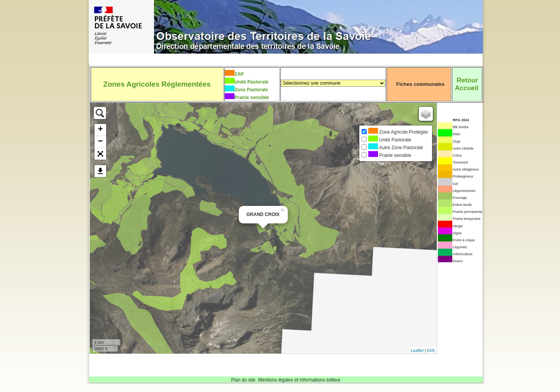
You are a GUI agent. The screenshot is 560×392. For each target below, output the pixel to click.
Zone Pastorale (251, 90)
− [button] (100, 142)
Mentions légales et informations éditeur (299, 380)
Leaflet (417, 350)
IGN (431, 350)
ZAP (239, 74)
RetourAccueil (467, 84)
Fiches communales (420, 84)
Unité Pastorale (251, 82)
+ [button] (100, 130)
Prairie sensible (252, 98)
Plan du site (243, 380)
